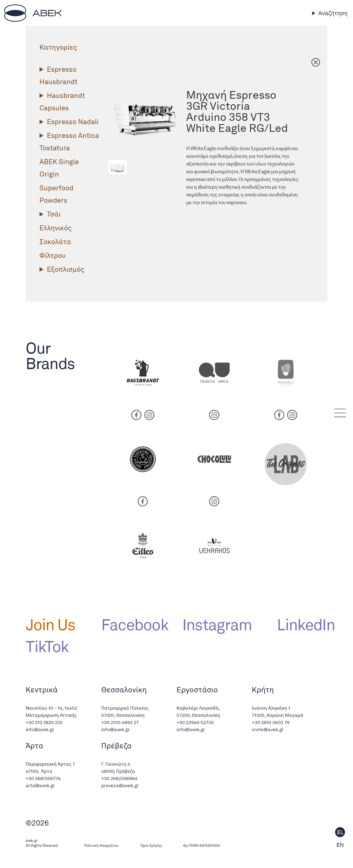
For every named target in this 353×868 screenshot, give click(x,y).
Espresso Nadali (73, 122)
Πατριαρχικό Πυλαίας (125, 708)
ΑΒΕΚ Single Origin (59, 168)
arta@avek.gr (40, 785)
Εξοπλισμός (65, 269)
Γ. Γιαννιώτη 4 (116, 764)
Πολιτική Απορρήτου (101, 845)
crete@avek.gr (268, 729)
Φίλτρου (53, 255)
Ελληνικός (55, 228)
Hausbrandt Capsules (62, 102)
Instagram (217, 625)
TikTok (47, 647)
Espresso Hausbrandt (58, 75)
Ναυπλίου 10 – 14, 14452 (51, 708)
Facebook (135, 625)
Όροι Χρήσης (151, 845)
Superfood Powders (56, 194)
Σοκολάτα (55, 242)
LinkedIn (302, 625)
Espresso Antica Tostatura (69, 142)
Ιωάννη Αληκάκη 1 (271, 708)
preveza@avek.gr (120, 785)
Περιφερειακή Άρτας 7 (50, 764)
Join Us (50, 625)
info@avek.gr (41, 729)
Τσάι (54, 214)
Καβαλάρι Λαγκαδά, (198, 708)
